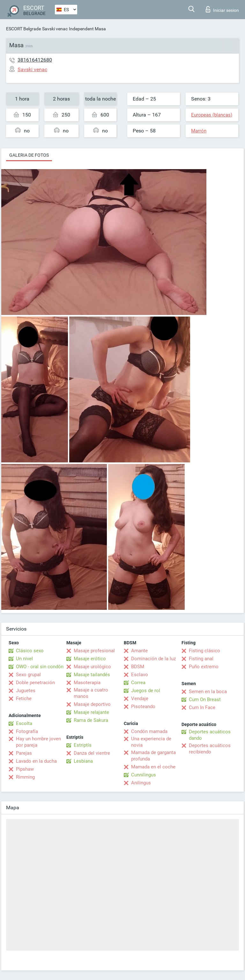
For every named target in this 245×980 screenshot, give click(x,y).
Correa (138, 683)
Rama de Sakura (91, 720)
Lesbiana (83, 761)
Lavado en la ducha (36, 761)
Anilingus (141, 783)
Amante (139, 651)
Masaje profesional (94, 651)
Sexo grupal (28, 675)
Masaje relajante (91, 712)
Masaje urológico (92, 667)
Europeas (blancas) (212, 115)
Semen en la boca (208, 692)
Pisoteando (143, 707)
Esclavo (140, 675)
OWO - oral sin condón (40, 667)
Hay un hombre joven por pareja (38, 742)
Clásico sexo (30, 651)
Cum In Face (202, 707)
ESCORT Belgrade (23, 29)
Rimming (25, 777)
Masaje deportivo (92, 704)
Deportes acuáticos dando (210, 735)
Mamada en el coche (153, 767)
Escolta (24, 723)
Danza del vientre (92, 753)
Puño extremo (204, 667)
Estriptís (83, 745)
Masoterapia (87, 683)
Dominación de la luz (153, 659)
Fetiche (24, 699)
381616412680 (35, 60)
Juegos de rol (146, 691)
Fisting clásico (204, 651)
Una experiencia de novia (151, 742)
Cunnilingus (144, 775)
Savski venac (55, 29)
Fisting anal (201, 659)
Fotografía (27, 731)
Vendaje (140, 699)
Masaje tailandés (92, 675)
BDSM (138, 667)
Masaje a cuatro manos (91, 693)
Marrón (199, 131)
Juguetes (26, 691)
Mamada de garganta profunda (153, 756)
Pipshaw (25, 769)
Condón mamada (149, 731)
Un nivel (24, 659)
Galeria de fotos (29, 155)
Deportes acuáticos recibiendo (210, 749)
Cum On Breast (205, 699)
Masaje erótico (90, 659)
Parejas (24, 753)
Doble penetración (35, 683)
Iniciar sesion (222, 9)
